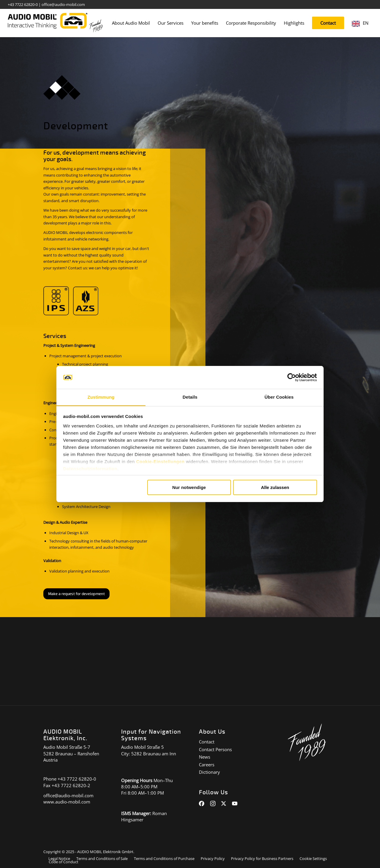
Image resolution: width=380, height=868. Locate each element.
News (205, 757)
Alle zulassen (275, 487)
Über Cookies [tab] (279, 397)
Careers (207, 765)
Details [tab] (190, 397)
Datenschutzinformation (90, 469)
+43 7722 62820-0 (23, 4)
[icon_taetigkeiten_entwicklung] (62, 88)
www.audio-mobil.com (67, 802)
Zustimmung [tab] (101, 397)
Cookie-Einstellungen (160, 461)
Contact (207, 742)
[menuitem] (131, 23)
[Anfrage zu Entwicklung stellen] (76, 594)
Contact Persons (215, 749)
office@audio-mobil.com (63, 4)
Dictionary (209, 772)
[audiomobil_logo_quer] (55, 21)
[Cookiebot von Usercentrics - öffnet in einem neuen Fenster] (291, 378)
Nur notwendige (189, 487)
